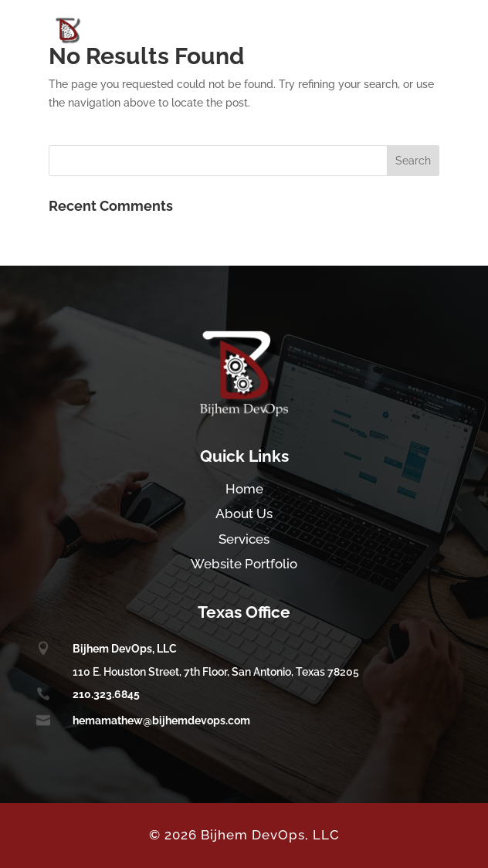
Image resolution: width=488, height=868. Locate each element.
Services (244, 539)
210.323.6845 (106, 694)
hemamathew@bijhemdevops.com (161, 721)
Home (244, 489)
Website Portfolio (244, 564)
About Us (244, 514)
